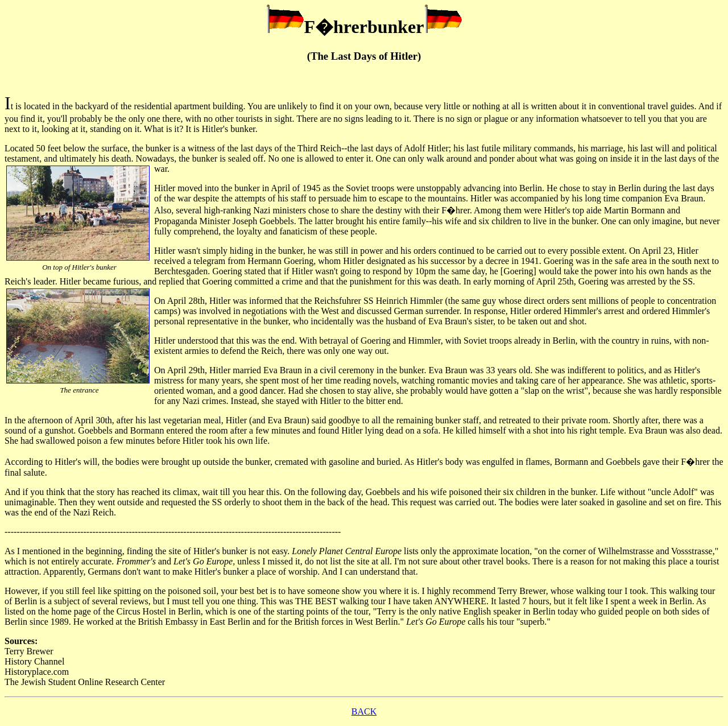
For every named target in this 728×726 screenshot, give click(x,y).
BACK (364, 711)
